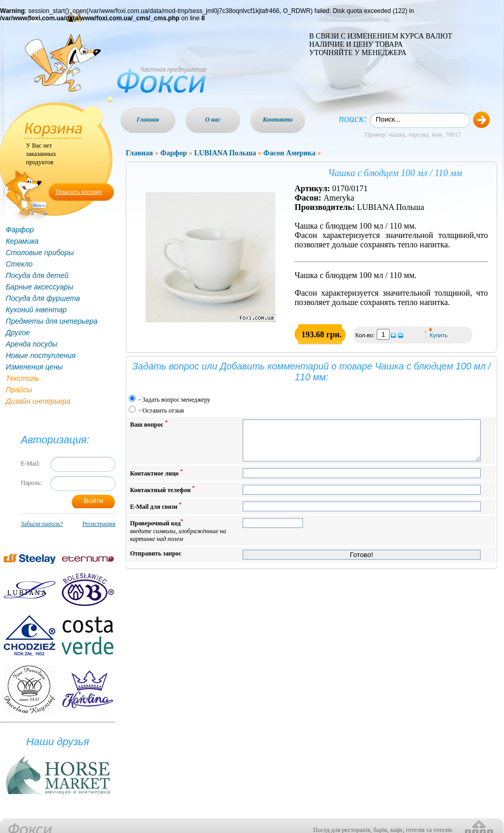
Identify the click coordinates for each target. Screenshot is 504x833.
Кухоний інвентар (36, 310)
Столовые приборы (40, 253)
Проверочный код (178, 538)
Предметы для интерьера (52, 321)
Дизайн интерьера (38, 401)
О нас (213, 120)
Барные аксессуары (39, 287)
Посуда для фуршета (43, 298)
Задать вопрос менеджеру (176, 400)
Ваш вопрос (149, 424)
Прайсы (19, 390)
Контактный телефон (162, 497)
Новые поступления (41, 355)
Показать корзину (79, 192)
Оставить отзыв (163, 411)
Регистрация (99, 524)
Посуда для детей (37, 275)
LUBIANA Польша (225, 153)
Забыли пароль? (42, 524)
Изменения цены (34, 367)
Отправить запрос (156, 561)
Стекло (19, 264)
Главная (148, 120)
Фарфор (20, 230)
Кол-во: (366, 335)
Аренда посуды (31, 344)
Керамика (22, 241)
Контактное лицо (156, 480)
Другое (18, 333)
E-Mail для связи (156, 514)
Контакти (278, 120)
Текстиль (22, 378)
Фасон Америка (289, 153)
